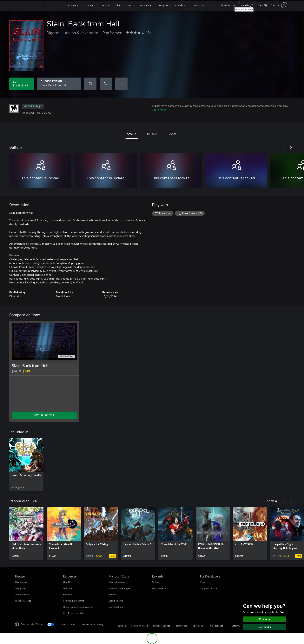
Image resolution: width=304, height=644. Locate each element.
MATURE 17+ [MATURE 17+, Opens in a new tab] (33, 107)
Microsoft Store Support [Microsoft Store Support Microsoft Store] (120, 588)
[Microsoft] (28, 5)
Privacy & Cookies (162, 626)
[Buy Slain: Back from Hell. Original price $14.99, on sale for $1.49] (22, 84)
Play (118, 5)
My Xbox (180, 5)
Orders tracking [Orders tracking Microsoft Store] (116, 601)
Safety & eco (238, 626)
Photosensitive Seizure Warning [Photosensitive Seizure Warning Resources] (78, 607)
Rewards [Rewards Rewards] (156, 582)
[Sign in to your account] (279, 5)
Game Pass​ (72, 5)
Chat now (265, 619)
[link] (26, 464)
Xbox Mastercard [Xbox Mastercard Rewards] (160, 588)
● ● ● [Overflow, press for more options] (121, 84)
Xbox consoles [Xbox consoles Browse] (22, 582)
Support (163, 5)
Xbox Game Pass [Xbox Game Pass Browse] (23, 594)
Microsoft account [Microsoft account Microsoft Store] (117, 582)
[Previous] (283, 148)
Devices (105, 5)
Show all (273, 501)
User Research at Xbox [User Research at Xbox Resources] (74, 613)
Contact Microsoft (139, 626)
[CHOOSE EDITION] (59, 84)
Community (145, 5)
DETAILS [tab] (132, 134)
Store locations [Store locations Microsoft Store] (116, 607)
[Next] (291, 148)
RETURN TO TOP (44, 415)
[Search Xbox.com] (247, 5)
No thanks (265, 627)
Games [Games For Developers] (203, 582)
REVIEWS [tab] (152, 134)
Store (128, 5)
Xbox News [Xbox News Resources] (68, 582)
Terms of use (181, 626)
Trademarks (198, 626)
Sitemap (122, 626)
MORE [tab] (172, 134)
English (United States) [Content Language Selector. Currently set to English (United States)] (32, 624)
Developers (199, 5)
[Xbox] (54, 5)
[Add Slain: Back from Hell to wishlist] (90, 84)
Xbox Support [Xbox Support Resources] (69, 588)
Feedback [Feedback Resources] (67, 594)
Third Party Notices (218, 626)
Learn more (159, 110)
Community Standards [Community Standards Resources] (73, 601)
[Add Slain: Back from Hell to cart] (106, 84)
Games (89, 5)
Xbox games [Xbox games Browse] (21, 588)
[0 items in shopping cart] (262, 5)
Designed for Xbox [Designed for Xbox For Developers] (208, 588)
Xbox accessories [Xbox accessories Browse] (23, 601)
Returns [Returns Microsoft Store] (112, 594)
